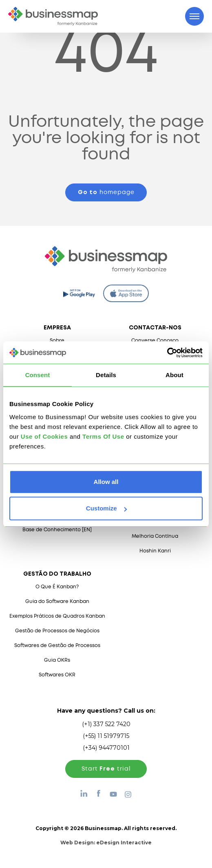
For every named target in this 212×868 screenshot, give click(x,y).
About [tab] (174, 375)
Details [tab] (106, 375)
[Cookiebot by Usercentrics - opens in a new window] (167, 353)
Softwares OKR (57, 675)
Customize (106, 508)
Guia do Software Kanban (57, 602)
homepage (106, 192)
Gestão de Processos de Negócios (57, 631)
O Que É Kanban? (57, 587)
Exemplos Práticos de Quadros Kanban (57, 616)
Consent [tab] (38, 375)
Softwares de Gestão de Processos (57, 646)
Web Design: (106, 843)
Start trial (106, 769)
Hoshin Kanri (155, 551)
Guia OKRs (57, 660)
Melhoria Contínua (155, 536)
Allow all (106, 482)
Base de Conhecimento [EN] (57, 530)
